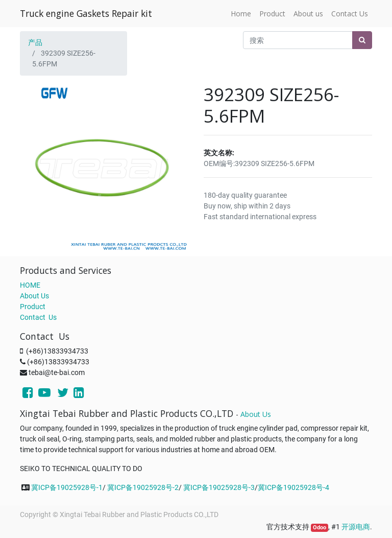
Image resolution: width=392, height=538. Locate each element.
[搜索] (362, 40)
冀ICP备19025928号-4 (293, 487)
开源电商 (356, 527)
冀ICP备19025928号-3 (219, 487)
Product (33, 307)
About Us (34, 296)
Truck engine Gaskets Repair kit (86, 13)
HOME (30, 285)
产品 (35, 42)
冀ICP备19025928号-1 (67, 487)
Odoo (320, 528)
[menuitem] (241, 14)
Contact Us (38, 317)
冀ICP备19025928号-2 (143, 487)
